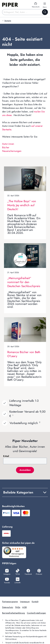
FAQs (18, 607)
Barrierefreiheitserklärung (13, 613)
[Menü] (25, 548)
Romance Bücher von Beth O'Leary (24, 354)
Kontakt (35, 602)
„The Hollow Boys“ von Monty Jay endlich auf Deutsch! (22, 205)
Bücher (6, 147)
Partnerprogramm (10, 602)
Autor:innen (8, 144)
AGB (24, 607)
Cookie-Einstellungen (36, 613)
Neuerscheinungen (12, 151)
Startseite (8, 21)
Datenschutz (8, 607)
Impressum (25, 602)
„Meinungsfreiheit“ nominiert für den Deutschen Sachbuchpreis (24, 282)
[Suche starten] (45, 12)
